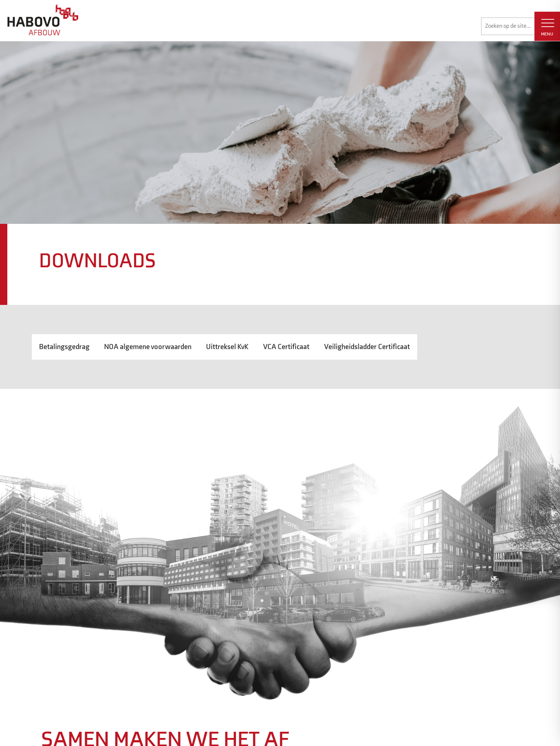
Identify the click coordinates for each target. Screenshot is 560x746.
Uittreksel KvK (227, 347)
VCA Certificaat (286, 347)
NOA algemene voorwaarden (148, 347)
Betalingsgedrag (64, 347)
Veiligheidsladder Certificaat (367, 347)
